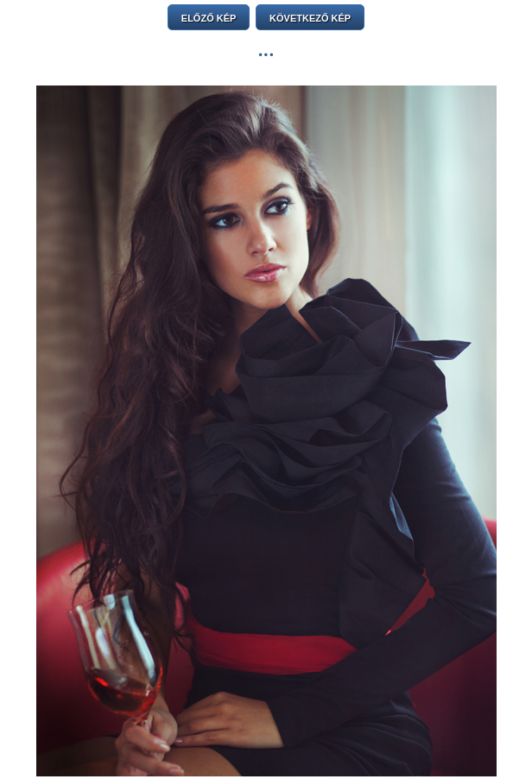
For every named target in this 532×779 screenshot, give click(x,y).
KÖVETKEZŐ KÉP (310, 18)
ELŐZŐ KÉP (209, 18)
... (266, 50)
